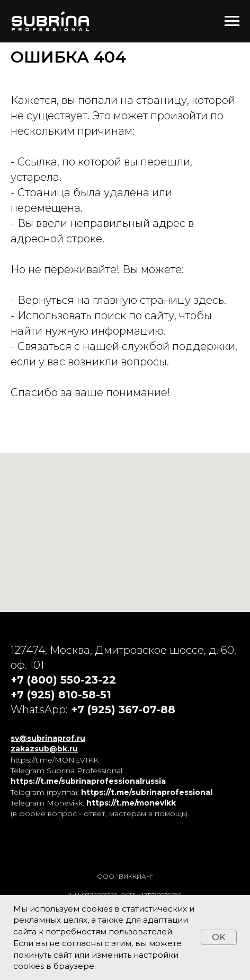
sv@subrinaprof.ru (48, 738)
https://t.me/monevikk (131, 803)
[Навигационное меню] (232, 21)
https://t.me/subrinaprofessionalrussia (88, 781)
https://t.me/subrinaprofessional (147, 792)
